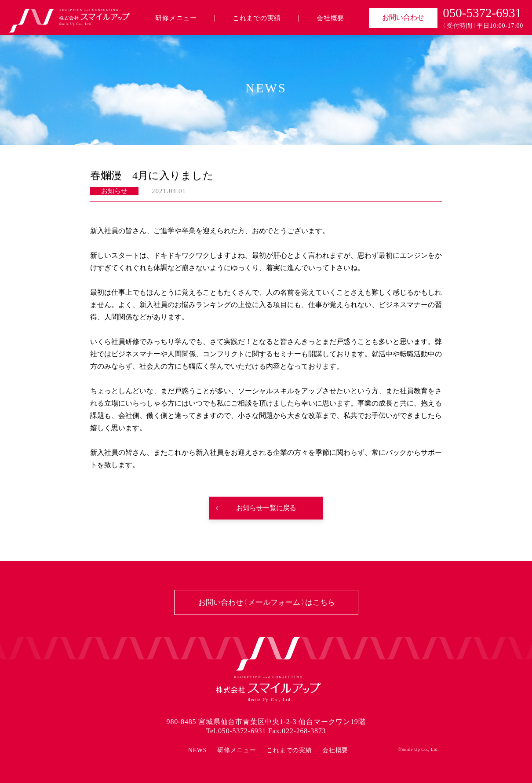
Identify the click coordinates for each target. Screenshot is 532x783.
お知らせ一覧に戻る (266, 508)
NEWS (197, 750)
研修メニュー (176, 18)
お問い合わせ (403, 17)
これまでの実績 (257, 18)
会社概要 (330, 18)
